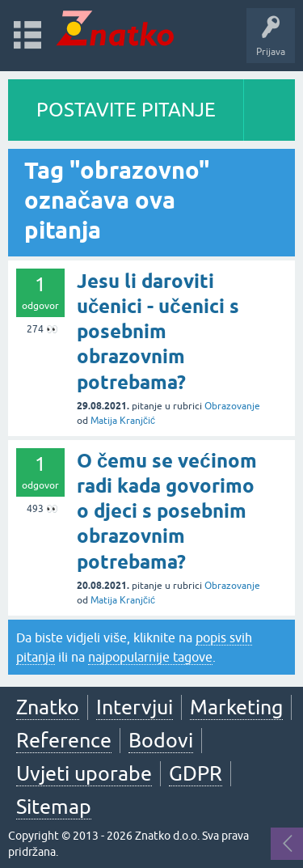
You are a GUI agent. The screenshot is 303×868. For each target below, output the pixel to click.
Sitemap (54, 807)
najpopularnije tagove (150, 657)
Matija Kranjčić (123, 421)
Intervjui (135, 707)
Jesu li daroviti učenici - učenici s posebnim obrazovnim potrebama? (158, 332)
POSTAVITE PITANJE (126, 110)
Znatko (48, 707)
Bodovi (161, 740)
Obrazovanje (232, 406)
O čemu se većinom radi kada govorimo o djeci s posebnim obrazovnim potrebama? (167, 511)
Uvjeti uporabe (84, 773)
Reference (64, 740)
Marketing (236, 707)
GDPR (196, 773)
